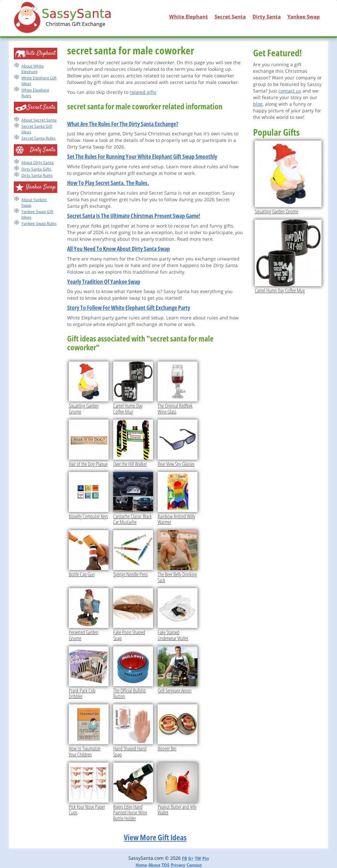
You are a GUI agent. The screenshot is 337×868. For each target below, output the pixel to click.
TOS (166, 865)
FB (184, 858)
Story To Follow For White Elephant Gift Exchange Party (129, 308)
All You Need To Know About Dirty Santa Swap (118, 249)
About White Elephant (33, 69)
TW (198, 858)
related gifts (143, 92)
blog (258, 104)
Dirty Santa (267, 16)
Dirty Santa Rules (37, 175)
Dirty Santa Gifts (36, 169)
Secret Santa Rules (39, 138)
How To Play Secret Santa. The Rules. (108, 183)
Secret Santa (230, 16)
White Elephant (189, 16)
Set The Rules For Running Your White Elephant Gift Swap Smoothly (142, 156)
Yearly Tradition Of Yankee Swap (104, 282)
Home (141, 865)
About (154, 865)
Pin (206, 858)
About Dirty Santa (38, 163)
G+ (191, 858)
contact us (290, 91)
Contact (194, 865)
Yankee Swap (304, 16)
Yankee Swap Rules (39, 223)
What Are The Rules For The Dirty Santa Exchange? (123, 124)
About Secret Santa (39, 120)
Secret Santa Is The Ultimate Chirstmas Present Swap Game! (134, 216)
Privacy (178, 865)
